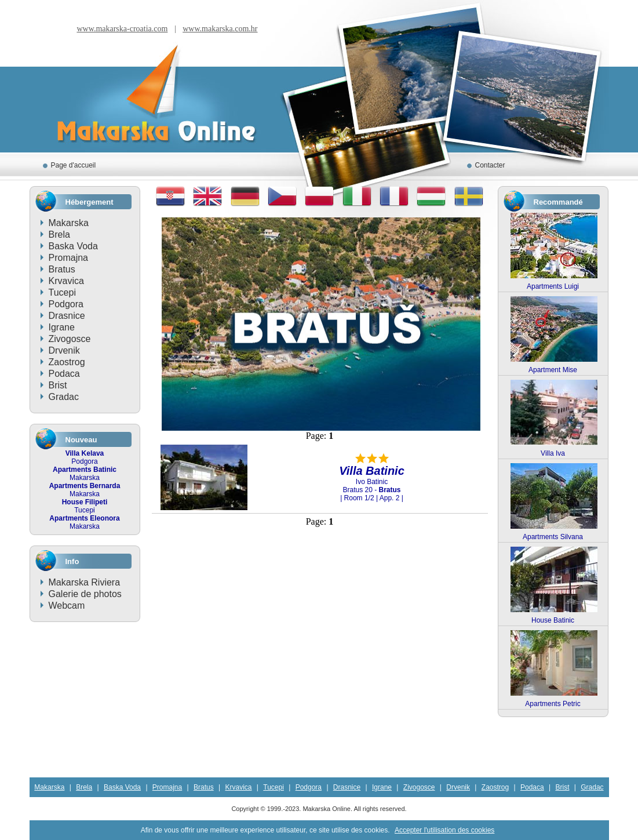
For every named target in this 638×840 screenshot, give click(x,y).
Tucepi (62, 292)
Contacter (490, 165)
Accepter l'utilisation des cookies (444, 830)
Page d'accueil (74, 165)
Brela (59, 234)
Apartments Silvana (553, 537)
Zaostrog (67, 362)
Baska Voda (73, 246)
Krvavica (66, 281)
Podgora (66, 304)
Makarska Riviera (85, 582)
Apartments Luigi (553, 286)
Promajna (68, 258)
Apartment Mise (553, 370)
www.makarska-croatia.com (122, 29)
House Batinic (553, 620)
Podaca (64, 374)
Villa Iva (553, 453)
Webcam (67, 606)
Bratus (62, 269)
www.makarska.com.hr (220, 29)
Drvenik (64, 350)
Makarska (69, 223)
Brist (58, 385)
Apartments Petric (553, 704)
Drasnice (67, 316)
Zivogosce (70, 339)
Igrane (62, 327)
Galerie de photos (85, 594)
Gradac (64, 397)
